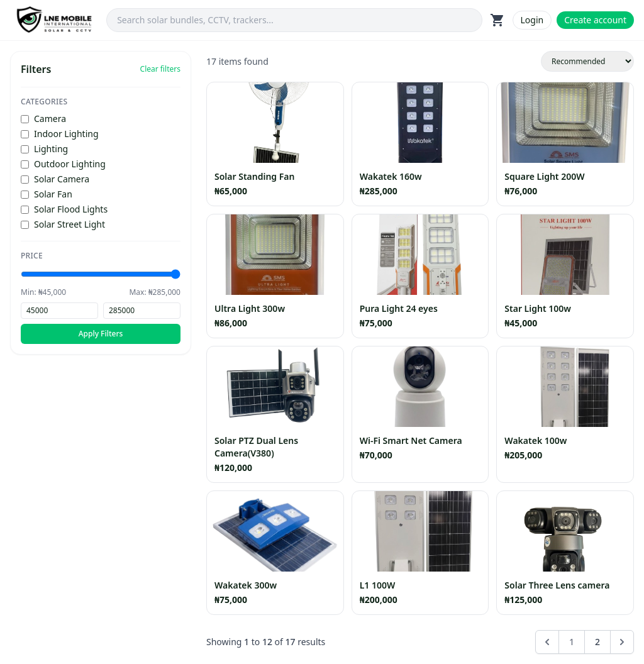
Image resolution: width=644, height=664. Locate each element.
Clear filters (160, 69)
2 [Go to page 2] (597, 642)
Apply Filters (101, 334)
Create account (595, 20)
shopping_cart (497, 20)
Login (532, 20)
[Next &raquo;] (622, 642)
